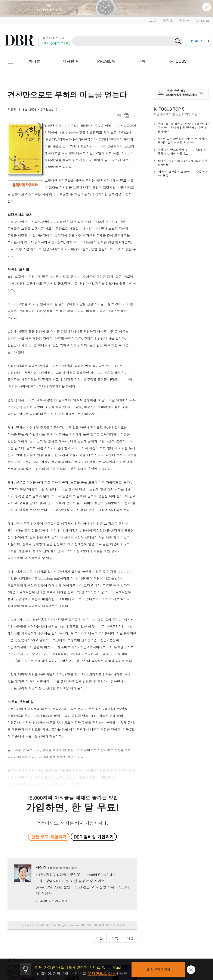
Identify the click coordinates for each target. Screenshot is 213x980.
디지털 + (70, 61)
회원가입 (168, 20)
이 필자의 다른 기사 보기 (51, 901)
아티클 (34, 61)
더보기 (119, 115)
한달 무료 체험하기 (49, 837)
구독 (142, 61)
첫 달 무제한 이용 (158, 969)
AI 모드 (200, 41)
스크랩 (134, 115)
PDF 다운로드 (126, 115)
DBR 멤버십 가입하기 (94, 837)
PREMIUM (106, 61)
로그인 (153, 20)
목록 (115, 938)
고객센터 (184, 20)
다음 (130, 938)
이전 (100, 938)
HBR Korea (202, 20)
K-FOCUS (177, 61)
